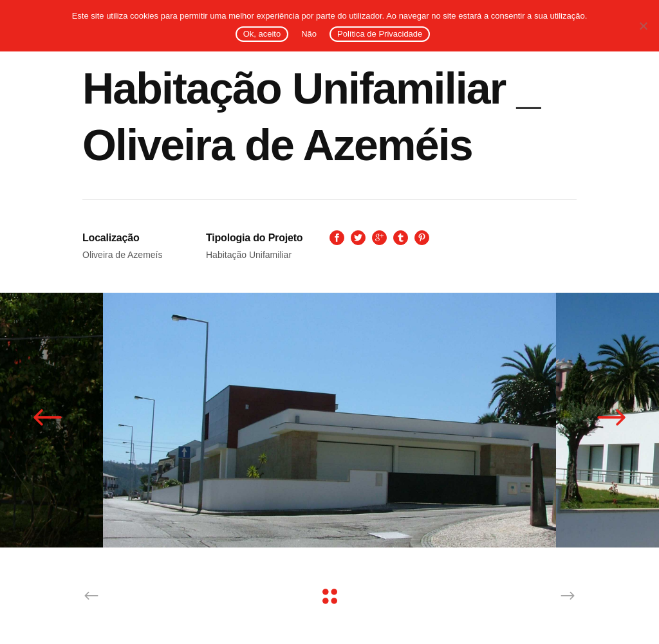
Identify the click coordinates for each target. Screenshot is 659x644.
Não (309, 34)
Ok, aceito (262, 34)
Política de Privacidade (380, 34)
